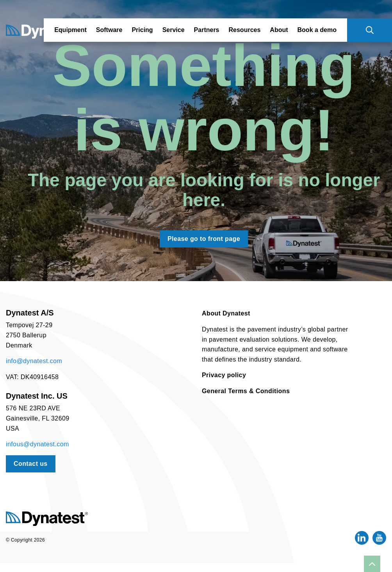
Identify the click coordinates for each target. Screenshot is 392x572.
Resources (245, 30)
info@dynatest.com (34, 361)
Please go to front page (204, 239)
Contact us (31, 464)
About (279, 30)
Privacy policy (224, 375)
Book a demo (317, 30)
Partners (207, 30)
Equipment (70, 30)
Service (174, 30)
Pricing (142, 30)
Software (109, 30)
